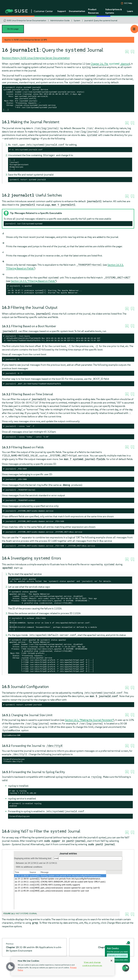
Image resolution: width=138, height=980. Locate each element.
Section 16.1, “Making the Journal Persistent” (89, 720)
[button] (11, 967)
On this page (13, 29)
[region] (63, 966)
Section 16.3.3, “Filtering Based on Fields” (33, 281)
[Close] (111, 961)
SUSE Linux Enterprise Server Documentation (26, 20)
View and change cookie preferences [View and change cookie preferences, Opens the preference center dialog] (92, 964)
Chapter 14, (110, 64)
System (77, 20)
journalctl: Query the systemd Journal (101, 20)
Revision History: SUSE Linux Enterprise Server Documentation (36, 58)
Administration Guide (60, 20)
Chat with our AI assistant (117, 956)
